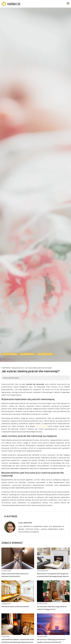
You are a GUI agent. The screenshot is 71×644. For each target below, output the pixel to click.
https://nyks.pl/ (41, 426)
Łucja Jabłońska (10, 354)
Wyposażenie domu (45, 354)
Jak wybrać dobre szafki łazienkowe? (15, 607)
